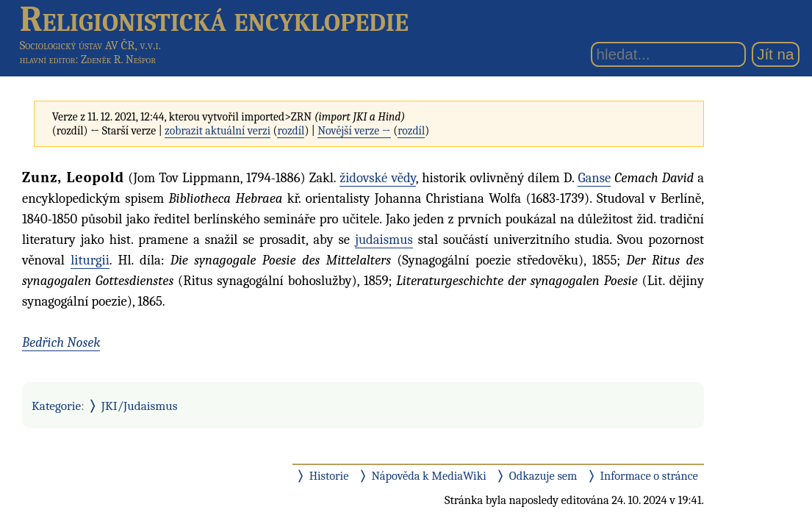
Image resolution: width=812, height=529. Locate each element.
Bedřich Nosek (61, 342)
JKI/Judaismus (140, 406)
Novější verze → (354, 131)
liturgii (90, 260)
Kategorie (56, 406)
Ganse (594, 178)
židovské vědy (378, 178)
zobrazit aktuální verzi (218, 131)
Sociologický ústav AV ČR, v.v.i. (90, 45)
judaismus (384, 240)
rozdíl (291, 131)
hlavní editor (48, 60)
